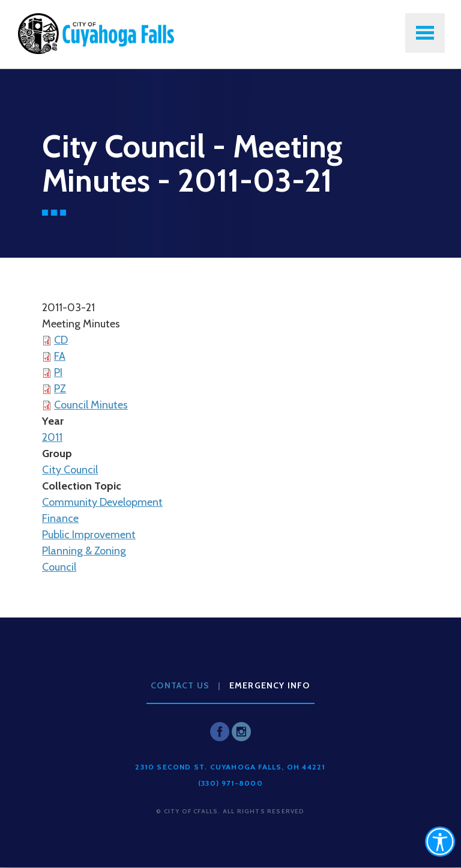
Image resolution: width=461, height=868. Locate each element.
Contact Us (180, 685)
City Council (70, 470)
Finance (60, 518)
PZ (60, 389)
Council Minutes (91, 405)
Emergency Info (270, 685)
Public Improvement (89, 535)
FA (60, 356)
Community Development (102, 502)
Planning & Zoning (84, 551)
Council (59, 567)
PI (58, 372)
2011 (52, 437)
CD (61, 340)
